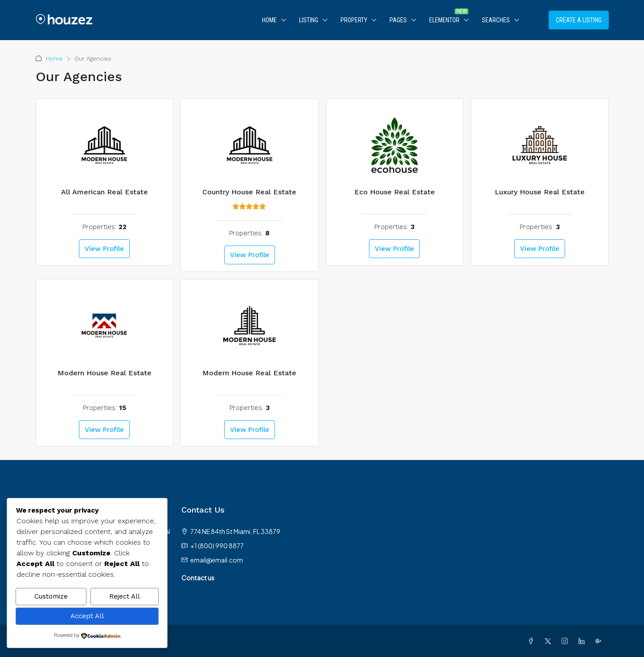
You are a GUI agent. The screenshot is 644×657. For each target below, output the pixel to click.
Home (269, 20)
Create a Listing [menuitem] (579, 20)
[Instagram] (566, 641)
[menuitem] (535, 20)
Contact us (198, 578)
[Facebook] (533, 641)
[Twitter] (550, 641)
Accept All (87, 616)
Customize (51, 597)
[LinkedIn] (583, 641)
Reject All (125, 597)
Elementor (444, 20)
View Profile (104, 249)
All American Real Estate (105, 192)
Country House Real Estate (249, 192)
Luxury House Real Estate (540, 192)
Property (354, 20)
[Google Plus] (600, 641)
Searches (496, 20)
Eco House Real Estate (395, 192)
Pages (398, 20)
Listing (309, 20)
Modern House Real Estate (105, 373)
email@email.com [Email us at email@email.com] (217, 560)
